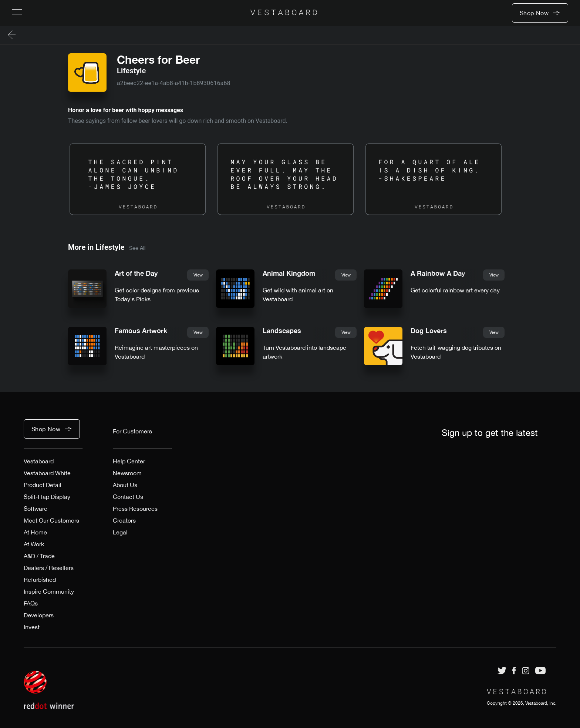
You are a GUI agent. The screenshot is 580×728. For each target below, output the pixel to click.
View (198, 275)
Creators (124, 520)
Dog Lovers (429, 331)
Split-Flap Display (47, 497)
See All (137, 248)
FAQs (31, 603)
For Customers (132, 431)
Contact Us (128, 497)
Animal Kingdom (289, 273)
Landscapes (282, 331)
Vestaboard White (47, 473)
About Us (125, 485)
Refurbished (40, 580)
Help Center (129, 461)
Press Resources (135, 509)
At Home (35, 532)
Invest (32, 627)
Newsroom (127, 473)
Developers (39, 615)
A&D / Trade (39, 556)
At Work (34, 544)
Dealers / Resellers (49, 568)
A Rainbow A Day (438, 273)
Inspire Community (49, 591)
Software (36, 509)
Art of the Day (136, 273)
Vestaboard (39, 461)
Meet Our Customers (51, 520)
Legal (120, 532)
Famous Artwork (141, 331)
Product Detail (43, 485)
